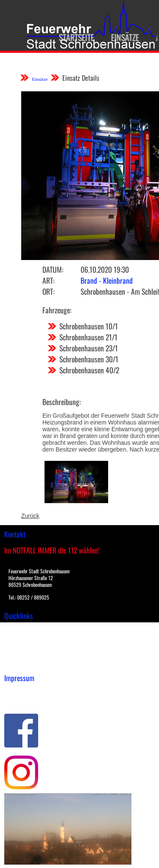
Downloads (19, 638)
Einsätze (120, 37)
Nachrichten (21, 655)
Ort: (48, 291)
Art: (48, 280)
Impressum (19, 691)
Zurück (30, 516)
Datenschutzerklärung (34, 700)
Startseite (72, 37)
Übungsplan (21, 646)
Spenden (16, 664)
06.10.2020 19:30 (105, 269)
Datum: (53, 269)
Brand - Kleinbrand (107, 280)
